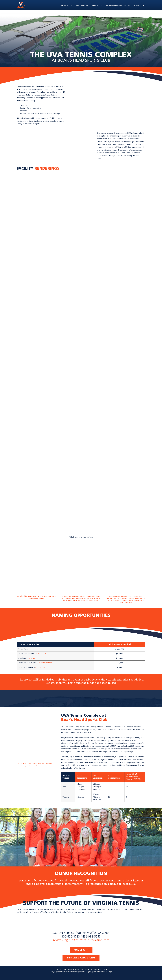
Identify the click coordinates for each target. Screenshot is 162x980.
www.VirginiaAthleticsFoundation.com (81, 940)
